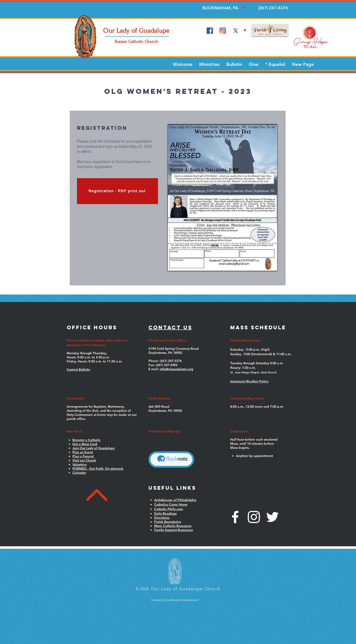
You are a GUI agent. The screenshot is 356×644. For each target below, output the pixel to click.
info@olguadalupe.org (176, 369)
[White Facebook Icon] (235, 517)
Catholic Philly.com (169, 509)
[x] (236, 31)
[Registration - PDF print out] (117, 191)
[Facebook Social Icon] (210, 31)
